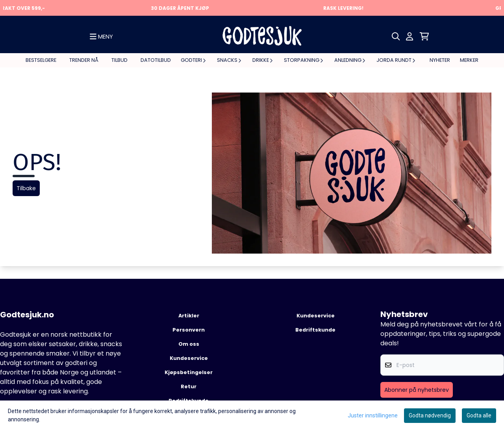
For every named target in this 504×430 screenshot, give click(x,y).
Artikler (189, 316)
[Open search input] (396, 36)
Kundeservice (189, 358)
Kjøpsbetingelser (189, 372)
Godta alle (479, 415)
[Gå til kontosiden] (409, 36)
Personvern (189, 330)
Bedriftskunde (315, 330)
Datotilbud (156, 60)
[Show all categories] (101, 37)
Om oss (189, 344)
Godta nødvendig (430, 415)
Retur (189, 386)
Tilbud (120, 60)
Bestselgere (41, 60)
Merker (469, 60)
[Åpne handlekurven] (424, 36)
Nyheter (440, 60)
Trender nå (84, 60)
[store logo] (262, 36)
